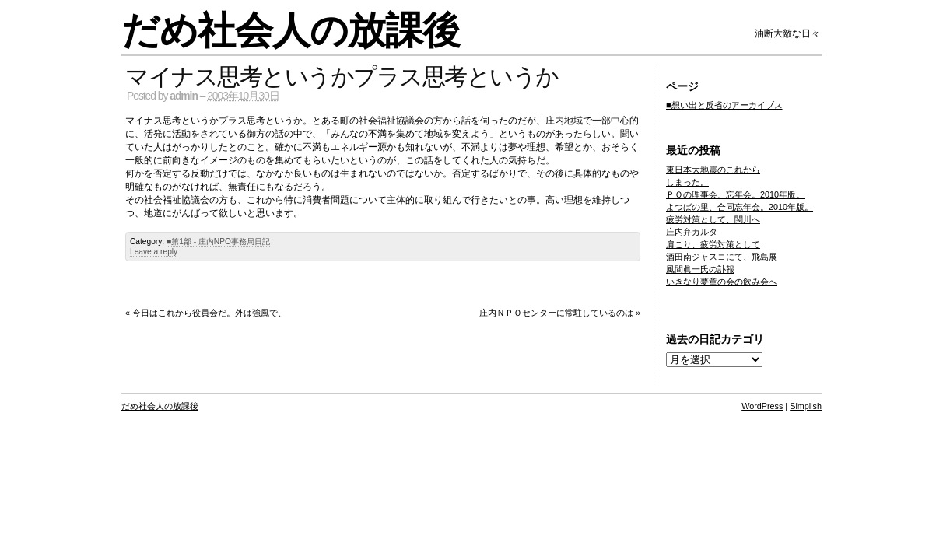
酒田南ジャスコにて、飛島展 (722, 257)
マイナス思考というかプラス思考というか (342, 77)
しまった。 (687, 182)
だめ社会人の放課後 (291, 31)
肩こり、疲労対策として (713, 244)
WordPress (762, 406)
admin (184, 96)
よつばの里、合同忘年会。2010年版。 (740, 207)
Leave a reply (154, 252)
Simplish (806, 406)
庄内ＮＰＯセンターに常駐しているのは (556, 313)
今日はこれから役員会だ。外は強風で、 (209, 313)
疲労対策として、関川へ (713, 219)
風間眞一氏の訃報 (700, 269)
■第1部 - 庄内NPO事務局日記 (218, 241)
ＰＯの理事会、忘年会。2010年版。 (735, 194)
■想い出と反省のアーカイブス (724, 105)
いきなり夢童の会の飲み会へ (722, 282)
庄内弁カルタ (692, 232)
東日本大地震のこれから (713, 170)
